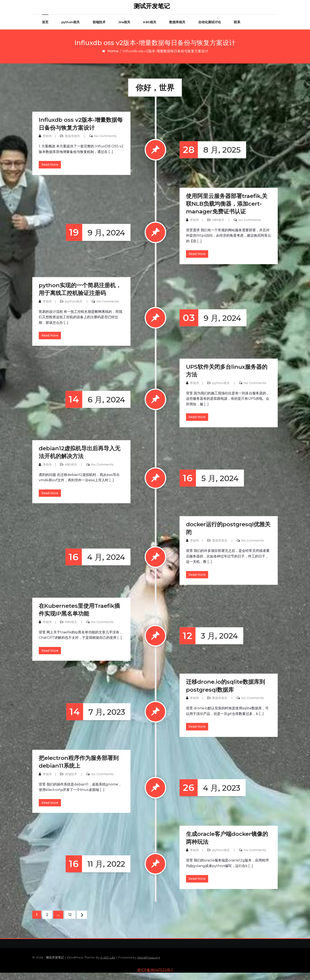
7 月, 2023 (96, 719)
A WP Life (108, 965)
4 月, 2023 (210, 795)
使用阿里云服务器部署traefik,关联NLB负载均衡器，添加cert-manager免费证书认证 (227, 211)
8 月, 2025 (210, 157)
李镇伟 (47, 143)
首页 (45, 29)
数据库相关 (177, 29)
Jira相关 (124, 29)
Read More (50, 172)
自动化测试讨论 (210, 29)
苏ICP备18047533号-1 (155, 977)
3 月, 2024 (209, 643)
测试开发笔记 (152, 10)
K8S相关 (150, 29)
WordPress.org (149, 965)
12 (70, 922)
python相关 (71, 29)
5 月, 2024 (209, 485)
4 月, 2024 (95, 564)
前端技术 (99, 29)
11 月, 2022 (95, 871)
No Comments (105, 143)
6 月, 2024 (95, 407)
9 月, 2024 (95, 240)
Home (113, 58)
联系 (237, 29)
